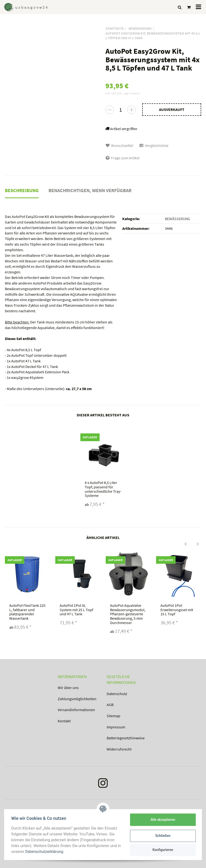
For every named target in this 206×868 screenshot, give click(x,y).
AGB (110, 705)
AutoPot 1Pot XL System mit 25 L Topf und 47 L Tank (76, 610)
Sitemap (113, 716)
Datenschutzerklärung (49, 852)
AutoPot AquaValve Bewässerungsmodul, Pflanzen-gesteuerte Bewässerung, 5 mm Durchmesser (128, 614)
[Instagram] (103, 784)
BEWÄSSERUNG (178, 219)
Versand (135, 93)
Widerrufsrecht (119, 749)
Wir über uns (68, 688)
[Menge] (121, 110)
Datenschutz (117, 694)
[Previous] (186, 544)
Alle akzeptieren (162, 820)
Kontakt (64, 721)
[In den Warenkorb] (172, 110)
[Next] (198, 544)
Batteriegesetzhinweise (126, 738)
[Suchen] (180, 7)
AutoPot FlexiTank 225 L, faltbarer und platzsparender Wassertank (27, 612)
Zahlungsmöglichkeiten (77, 699)
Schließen (162, 836)
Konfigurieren (162, 850)
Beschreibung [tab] (22, 190)
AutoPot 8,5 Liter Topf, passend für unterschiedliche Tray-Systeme (103, 489)
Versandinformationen (76, 710)
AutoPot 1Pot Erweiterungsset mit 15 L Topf (177, 610)
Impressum (116, 727)
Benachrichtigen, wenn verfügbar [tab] (90, 190)
